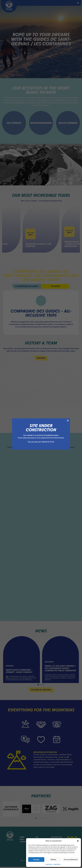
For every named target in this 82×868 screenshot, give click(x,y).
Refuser (53, 860)
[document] (41, 434)
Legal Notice (49, 864)
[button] (78, 841)
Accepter (36, 860)
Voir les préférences (71, 860)
